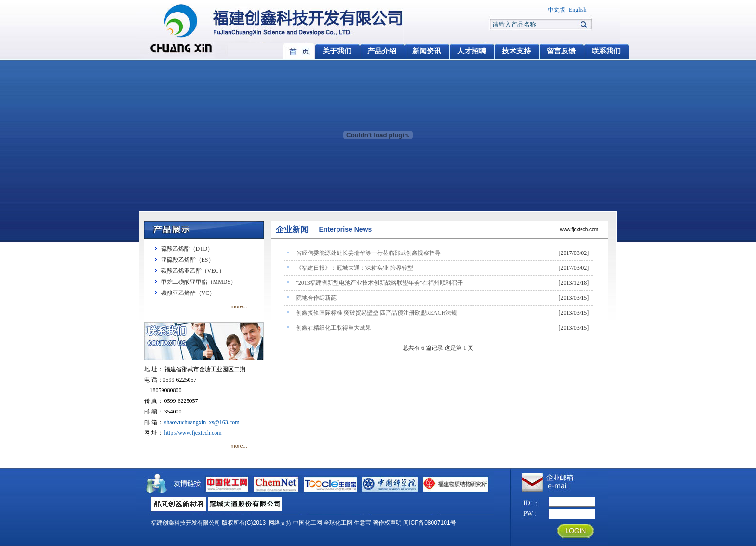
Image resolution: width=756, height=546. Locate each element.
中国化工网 (308, 523)
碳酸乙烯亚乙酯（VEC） (193, 271)
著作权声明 (387, 523)
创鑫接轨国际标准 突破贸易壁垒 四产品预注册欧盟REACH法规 (377, 313)
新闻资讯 (427, 51)
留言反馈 (561, 51)
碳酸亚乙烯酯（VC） (188, 293)
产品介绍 (382, 51)
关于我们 (337, 51)
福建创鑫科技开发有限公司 (186, 523)
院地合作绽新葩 (316, 298)
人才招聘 (472, 51)
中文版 (556, 10)
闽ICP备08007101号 (429, 523)
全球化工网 (338, 523)
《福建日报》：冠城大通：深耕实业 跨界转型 (355, 268)
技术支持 (516, 51)
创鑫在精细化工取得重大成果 (334, 328)
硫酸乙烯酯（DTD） (187, 249)
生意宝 (363, 523)
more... (239, 306)
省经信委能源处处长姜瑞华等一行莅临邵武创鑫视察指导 (368, 253)
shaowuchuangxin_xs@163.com (202, 422)
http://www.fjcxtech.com (193, 433)
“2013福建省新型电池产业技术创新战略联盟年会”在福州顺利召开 (380, 283)
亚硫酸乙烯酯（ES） (188, 260)
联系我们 (606, 51)
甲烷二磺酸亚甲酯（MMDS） (199, 282)
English (578, 10)
